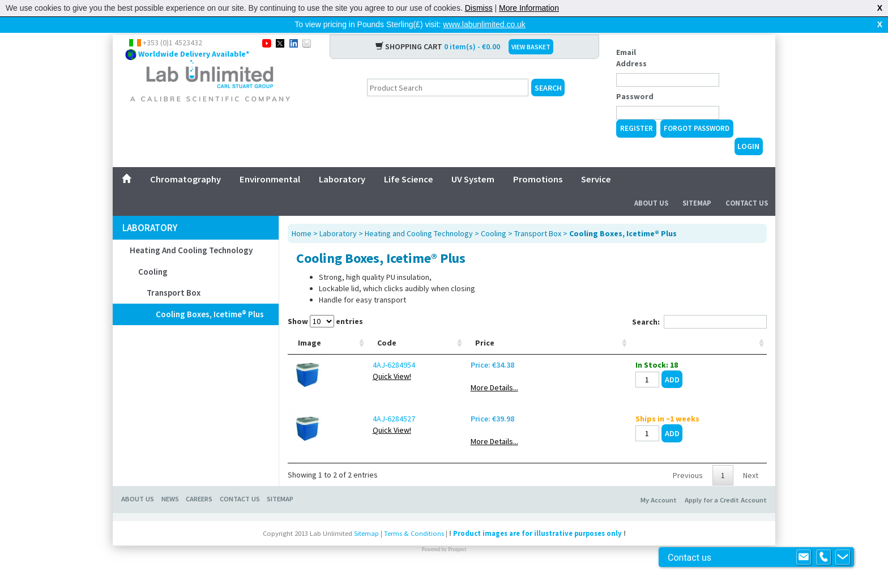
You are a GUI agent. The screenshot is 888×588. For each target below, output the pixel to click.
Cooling (153, 253)
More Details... (630, 403)
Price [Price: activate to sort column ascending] (620, 359)
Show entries (325, 303)
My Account (659, 516)
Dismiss (479, 8)
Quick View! (356, 392)
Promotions (538, 161)
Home (302, 215)
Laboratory (342, 161)
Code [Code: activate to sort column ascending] (351, 359)
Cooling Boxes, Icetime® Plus (210, 296)
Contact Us (747, 185)
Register (637, 110)
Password (635, 78)
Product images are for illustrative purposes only (537, 549)
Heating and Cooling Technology (191, 232)
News (170, 515)
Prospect (457, 565)
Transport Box (174, 274)
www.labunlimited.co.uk (484, 24)
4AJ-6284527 (358, 434)
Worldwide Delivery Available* (194, 36)
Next (751, 491)
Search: (699, 304)
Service (596, 161)
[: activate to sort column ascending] (729, 342)
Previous (688, 491)
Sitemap (697, 185)
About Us (651, 185)
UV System (473, 161)
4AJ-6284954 (358, 381)
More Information (529, 8)
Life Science (409, 161)
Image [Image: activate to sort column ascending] (309, 359)
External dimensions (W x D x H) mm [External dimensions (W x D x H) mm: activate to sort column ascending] (514, 342)
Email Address (631, 40)
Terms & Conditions (414, 549)
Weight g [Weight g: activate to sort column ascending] (576, 353)
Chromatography (185, 161)
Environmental (270, 161)
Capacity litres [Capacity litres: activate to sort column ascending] (454, 353)
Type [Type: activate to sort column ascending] (405, 359)
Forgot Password (697, 110)
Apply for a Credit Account (726, 516)
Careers (199, 515)
